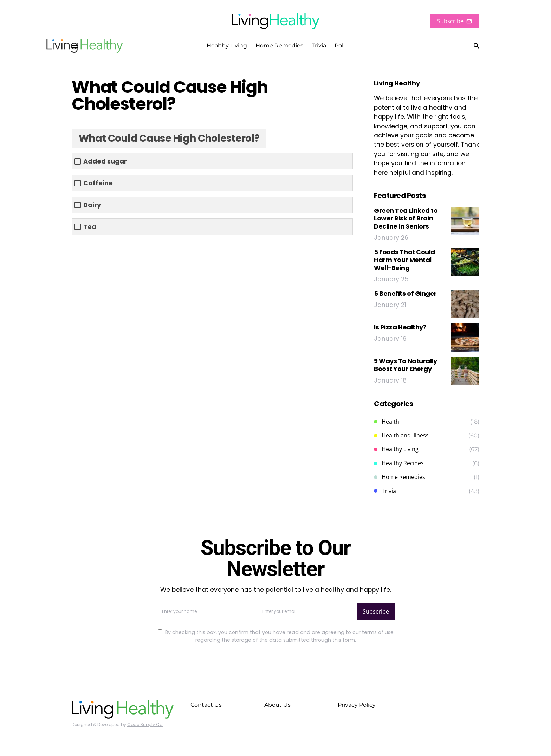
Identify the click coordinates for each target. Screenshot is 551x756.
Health (387, 422)
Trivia (385, 491)
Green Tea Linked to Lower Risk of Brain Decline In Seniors (406, 218)
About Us (277, 705)
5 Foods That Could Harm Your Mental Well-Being (404, 260)
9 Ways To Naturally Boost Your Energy (405, 365)
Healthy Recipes (399, 463)
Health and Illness (401, 435)
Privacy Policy (357, 705)
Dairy (92, 205)
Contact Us (206, 705)
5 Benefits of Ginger (405, 293)
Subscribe (455, 21)
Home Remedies (400, 477)
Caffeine (98, 183)
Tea (90, 227)
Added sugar (105, 161)
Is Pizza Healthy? (400, 327)
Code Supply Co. (145, 725)
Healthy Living (396, 449)
